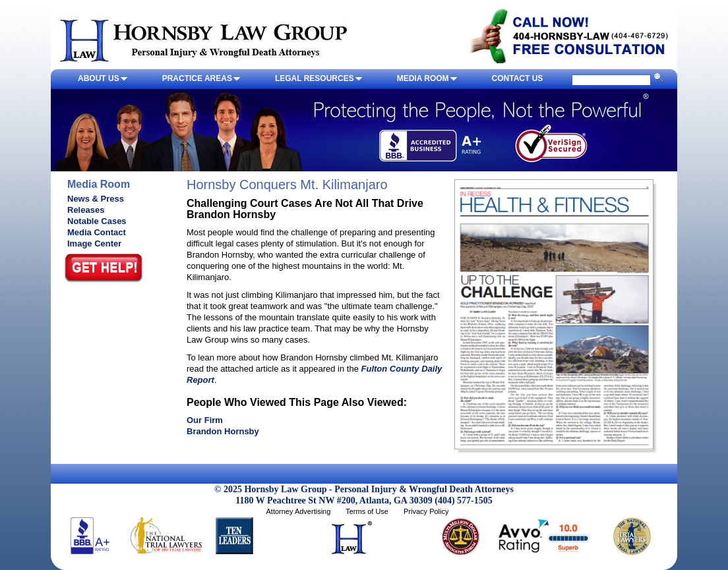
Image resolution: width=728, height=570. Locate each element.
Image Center (94, 243)
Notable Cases (97, 221)
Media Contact (97, 232)
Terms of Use (367, 511)
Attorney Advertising (298, 511)
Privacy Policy (426, 511)
